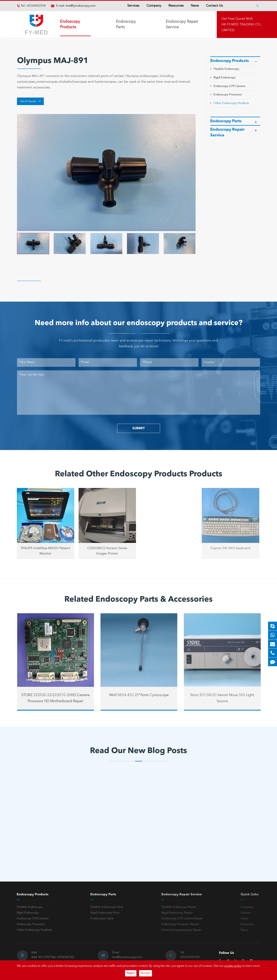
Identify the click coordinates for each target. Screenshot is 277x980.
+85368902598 (35, 6)
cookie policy (233, 966)
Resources (176, 6)
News (195, 6)
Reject (131, 973)
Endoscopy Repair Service (182, 24)
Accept (146, 973)
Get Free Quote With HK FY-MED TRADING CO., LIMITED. (242, 25)
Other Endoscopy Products (231, 103)
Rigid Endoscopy (225, 78)
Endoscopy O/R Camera (229, 86)
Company (154, 6)
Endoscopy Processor (228, 95)
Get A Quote (30, 101)
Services (133, 6)
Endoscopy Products (70, 24)
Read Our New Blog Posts (138, 751)
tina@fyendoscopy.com (81, 6)
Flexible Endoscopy (226, 69)
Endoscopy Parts (126, 24)
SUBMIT (138, 428)
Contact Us (214, 6)
